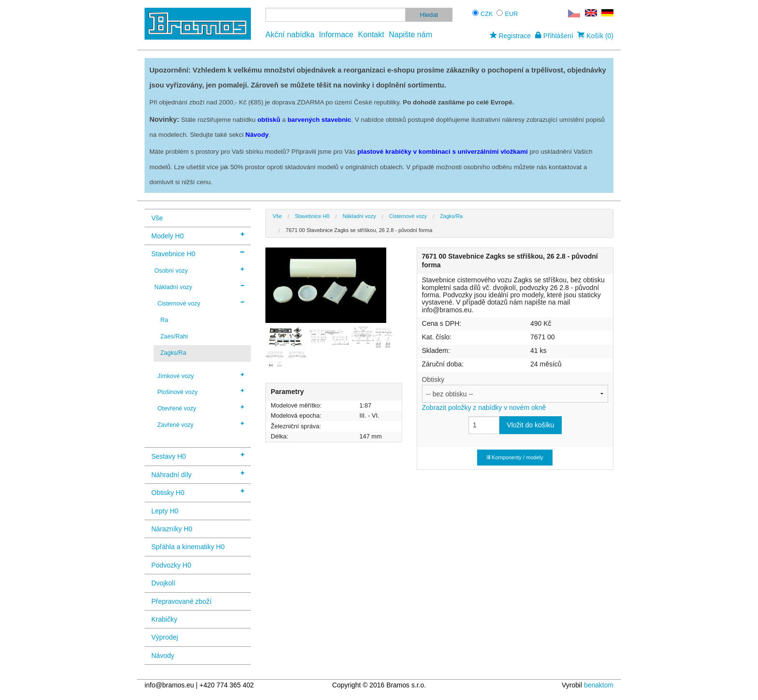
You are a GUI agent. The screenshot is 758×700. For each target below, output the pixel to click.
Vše (157, 218)
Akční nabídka (290, 35)
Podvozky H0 (171, 565)
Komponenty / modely (515, 457)
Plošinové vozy (201, 392)
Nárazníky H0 (172, 529)
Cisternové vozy (201, 303)
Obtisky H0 (198, 492)
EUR (512, 14)
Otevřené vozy (201, 408)
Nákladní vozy (199, 287)
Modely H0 (198, 235)
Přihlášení (554, 36)
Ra (164, 320)
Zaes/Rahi (174, 336)
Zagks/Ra (173, 353)
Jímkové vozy (201, 376)
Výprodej (165, 637)
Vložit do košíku (530, 425)
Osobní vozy (199, 270)
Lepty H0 (165, 511)
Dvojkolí (163, 583)
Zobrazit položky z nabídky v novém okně (484, 408)
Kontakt (371, 35)
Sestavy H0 (198, 456)
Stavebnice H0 (198, 253)
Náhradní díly (198, 474)
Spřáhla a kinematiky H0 (188, 547)
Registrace (510, 36)
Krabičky (164, 619)
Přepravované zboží (182, 601)
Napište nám (410, 35)
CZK (487, 14)
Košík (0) (595, 36)
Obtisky (515, 394)
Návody (163, 656)
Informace (336, 35)
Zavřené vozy (201, 424)
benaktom (599, 685)
